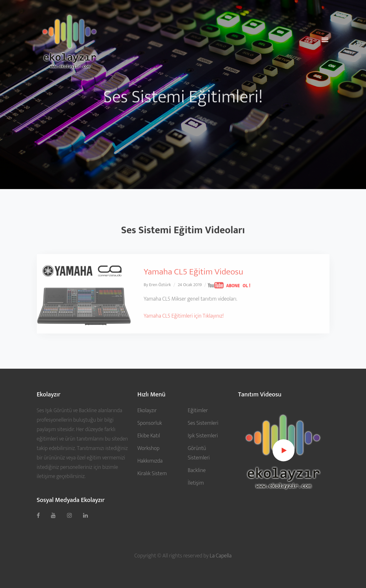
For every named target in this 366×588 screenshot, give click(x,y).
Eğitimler (198, 410)
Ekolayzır (147, 410)
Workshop (148, 448)
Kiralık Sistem (152, 473)
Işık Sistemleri (203, 436)
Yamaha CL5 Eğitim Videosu (194, 286)
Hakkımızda (150, 461)
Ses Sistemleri (203, 423)
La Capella (221, 556)
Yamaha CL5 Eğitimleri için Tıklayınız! (184, 330)
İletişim (196, 483)
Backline (197, 470)
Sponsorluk (149, 423)
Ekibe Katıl (149, 436)
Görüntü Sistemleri (199, 453)
